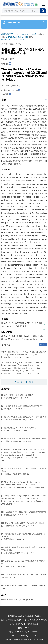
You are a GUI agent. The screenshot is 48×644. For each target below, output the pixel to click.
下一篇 (30, 382)
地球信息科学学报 (8, 34)
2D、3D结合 (6, 326)
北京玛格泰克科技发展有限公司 (24, 639)
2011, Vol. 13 (23, 34)
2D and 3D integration (11, 339)
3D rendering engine (33, 339)
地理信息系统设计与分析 (11, 44)
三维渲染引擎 (21, 326)
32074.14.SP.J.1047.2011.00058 (13, 40)
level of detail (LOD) (20, 336)
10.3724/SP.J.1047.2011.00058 (17, 37)
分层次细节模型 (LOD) (21, 323)
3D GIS (4, 323)
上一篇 (19, 382)
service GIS (38, 336)
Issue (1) (34, 34)
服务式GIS (39, 323)
